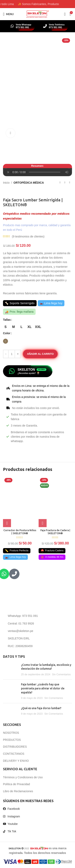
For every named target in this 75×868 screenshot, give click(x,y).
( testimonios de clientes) (28, 236)
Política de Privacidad (16, 784)
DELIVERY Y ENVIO (16, 761)
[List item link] (37, 616)
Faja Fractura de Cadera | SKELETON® (55, 532)
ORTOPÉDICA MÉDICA (29, 183)
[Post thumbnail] (10, 670)
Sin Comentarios (61, 674)
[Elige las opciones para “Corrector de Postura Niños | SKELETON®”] (7, 523)
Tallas (7, 320)
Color (7, 333)
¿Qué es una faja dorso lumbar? (41, 708)
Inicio (6, 183)
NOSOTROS (11, 733)
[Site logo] (37, 14)
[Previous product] (60, 183)
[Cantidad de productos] (12, 354)
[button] (43, 523)
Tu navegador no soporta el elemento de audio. (37, 172)
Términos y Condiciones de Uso (23, 777)
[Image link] (29, 601)
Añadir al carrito (40, 354)
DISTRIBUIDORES (15, 747)
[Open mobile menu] (8, 14)
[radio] (5, 327)
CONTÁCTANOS (14, 754)
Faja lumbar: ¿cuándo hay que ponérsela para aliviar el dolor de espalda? (43, 688)
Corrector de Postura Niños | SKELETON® (20, 532)
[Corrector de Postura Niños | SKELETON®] (20, 502)
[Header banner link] (37, 4)
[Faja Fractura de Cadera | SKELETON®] (55, 502)
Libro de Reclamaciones (18, 791)
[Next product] (70, 183)
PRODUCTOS (12, 740)
